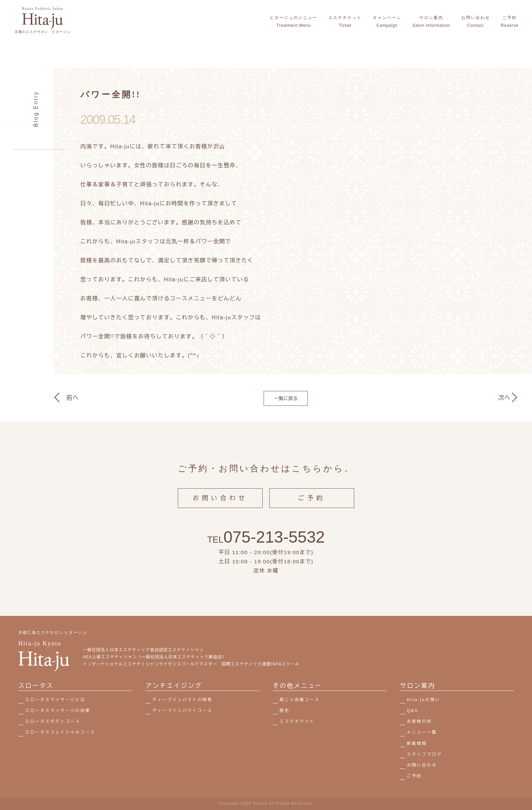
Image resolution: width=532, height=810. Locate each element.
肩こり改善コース (300, 700)
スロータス (36, 686)
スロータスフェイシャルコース (60, 732)
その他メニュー (298, 686)
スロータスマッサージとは (55, 700)
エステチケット (297, 721)
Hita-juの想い (424, 700)
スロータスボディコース (53, 721)
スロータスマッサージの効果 (58, 711)
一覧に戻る (286, 398)
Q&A (413, 711)
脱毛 (285, 711)
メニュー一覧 (422, 732)
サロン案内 (418, 686)
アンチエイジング (174, 686)
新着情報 (417, 743)
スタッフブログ (424, 754)
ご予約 (312, 504)
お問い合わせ (220, 504)
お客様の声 (419, 721)
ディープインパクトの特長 (183, 700)
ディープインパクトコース (183, 711)
